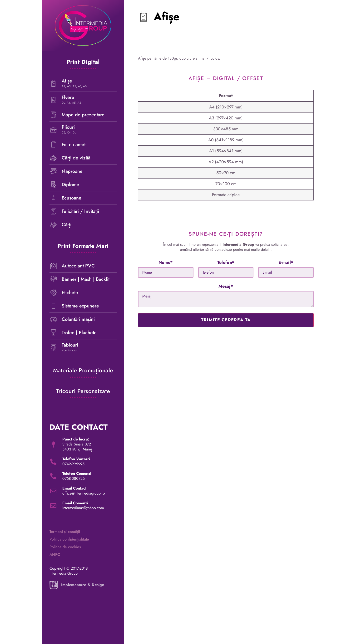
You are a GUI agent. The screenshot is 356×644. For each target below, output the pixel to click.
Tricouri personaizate (83, 391)
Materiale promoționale (83, 370)
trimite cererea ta (226, 320)
